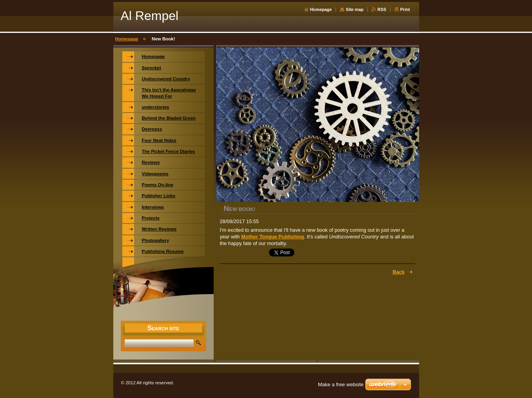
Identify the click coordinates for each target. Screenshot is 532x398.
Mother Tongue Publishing (272, 237)
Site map (355, 9)
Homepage (321, 9)
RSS (382, 9)
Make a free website (341, 384)
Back (399, 272)
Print (405, 9)
